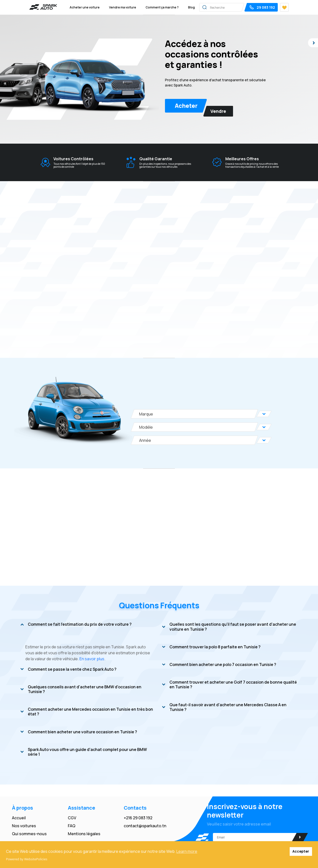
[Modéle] (194, 427)
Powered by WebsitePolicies (27, 859)
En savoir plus (92, 659)
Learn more (187, 851)
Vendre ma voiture (123, 7)
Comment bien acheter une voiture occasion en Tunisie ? (79, 732)
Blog (191, 7)
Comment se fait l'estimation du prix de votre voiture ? (76, 624)
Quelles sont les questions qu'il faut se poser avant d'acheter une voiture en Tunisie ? (229, 627)
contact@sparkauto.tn (145, 826)
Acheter (186, 106)
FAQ (72, 826)
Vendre (218, 111)
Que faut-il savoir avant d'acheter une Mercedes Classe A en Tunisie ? (224, 707)
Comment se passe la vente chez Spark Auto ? (68, 669)
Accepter (301, 851)
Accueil (19, 818)
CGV (72, 818)
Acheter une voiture (85, 7)
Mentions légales (84, 834)
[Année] (194, 440)
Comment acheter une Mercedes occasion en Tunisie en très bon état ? (87, 712)
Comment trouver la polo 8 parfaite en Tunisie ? (211, 647)
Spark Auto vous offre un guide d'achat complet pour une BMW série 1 (84, 752)
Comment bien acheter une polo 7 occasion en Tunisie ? (219, 665)
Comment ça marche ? (162, 7)
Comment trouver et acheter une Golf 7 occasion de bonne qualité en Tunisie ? (229, 685)
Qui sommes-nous (29, 834)
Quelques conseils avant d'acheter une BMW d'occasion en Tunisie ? (81, 689)
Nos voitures (24, 826)
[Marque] (194, 414)
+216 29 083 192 (138, 818)
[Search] (234, 7)
